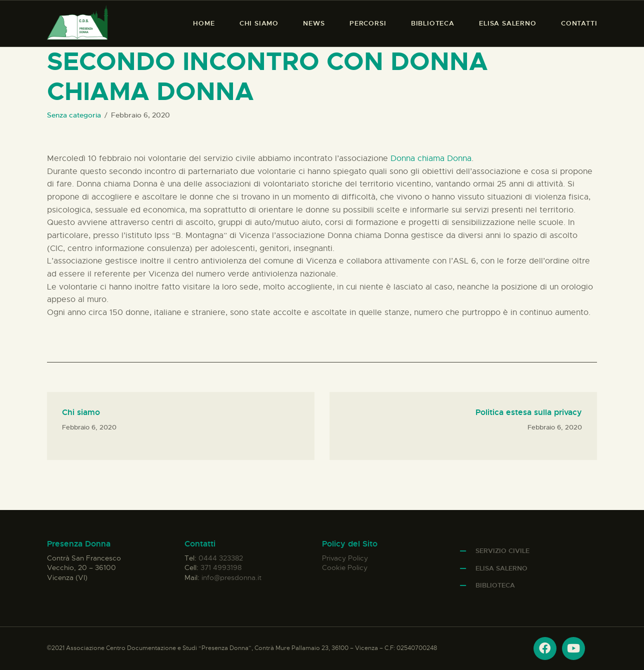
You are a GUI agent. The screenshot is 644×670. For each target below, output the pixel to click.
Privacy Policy (345, 558)
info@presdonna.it (231, 577)
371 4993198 (221, 567)
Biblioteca (495, 585)
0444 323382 (221, 558)
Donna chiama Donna (431, 158)
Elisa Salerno (501, 568)
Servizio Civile (502, 551)
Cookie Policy (345, 567)
